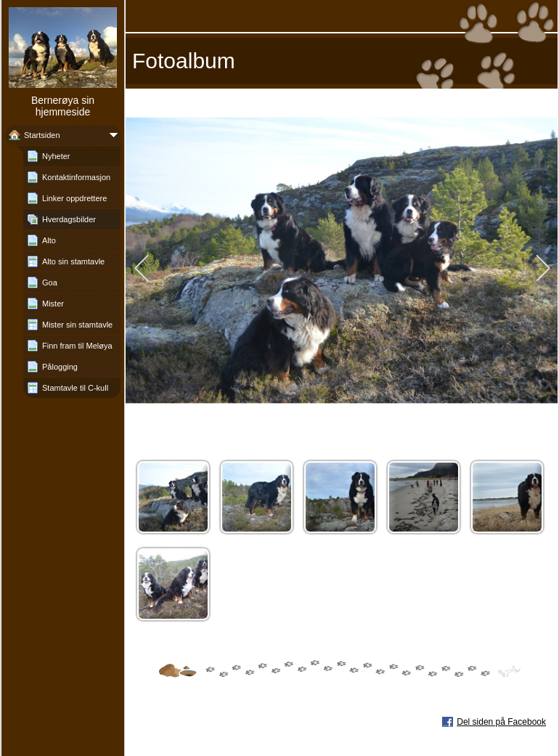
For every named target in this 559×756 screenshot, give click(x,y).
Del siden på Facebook (501, 722)
